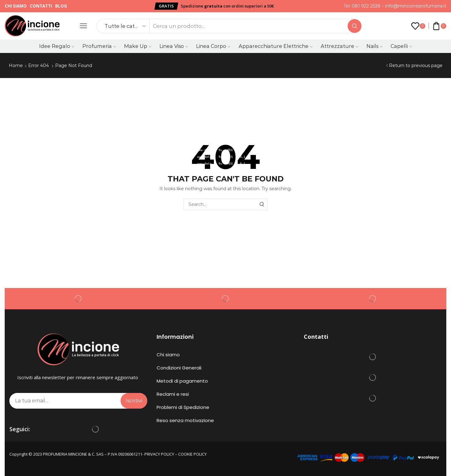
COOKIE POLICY (192, 454)
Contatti (41, 6)
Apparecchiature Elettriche (276, 46)
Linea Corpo (213, 46)
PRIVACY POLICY (159, 454)
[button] (166, 6)
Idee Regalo (57, 46)
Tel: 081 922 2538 (362, 6)
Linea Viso (174, 46)
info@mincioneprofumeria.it (416, 6)
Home (16, 65)
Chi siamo (16, 6)
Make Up (138, 46)
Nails (374, 46)
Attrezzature (340, 46)
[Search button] (355, 26)
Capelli (401, 46)
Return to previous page (416, 65)
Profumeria (99, 46)
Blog (61, 6)
